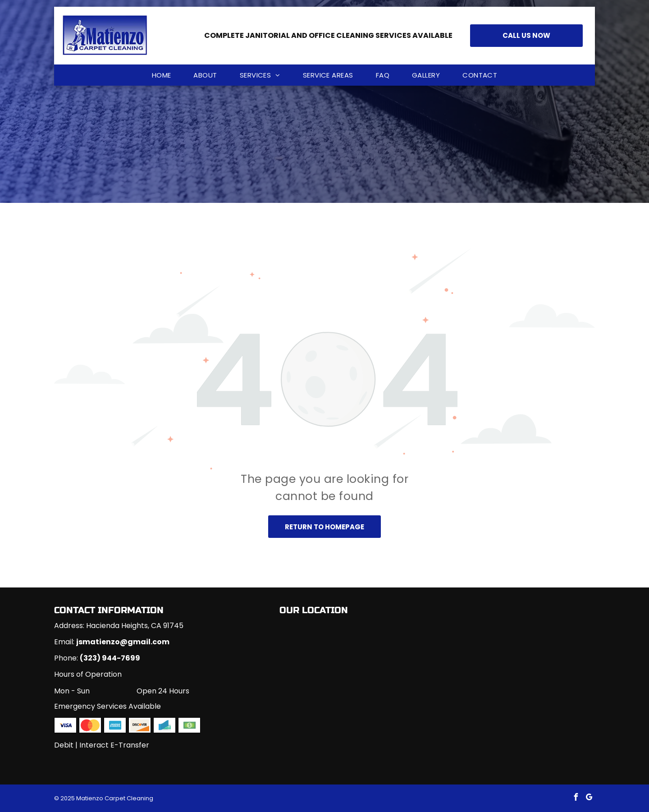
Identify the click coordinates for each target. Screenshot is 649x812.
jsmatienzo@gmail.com (123, 642)
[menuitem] (162, 75)
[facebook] (576, 798)
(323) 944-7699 (110, 658)
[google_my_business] (589, 798)
